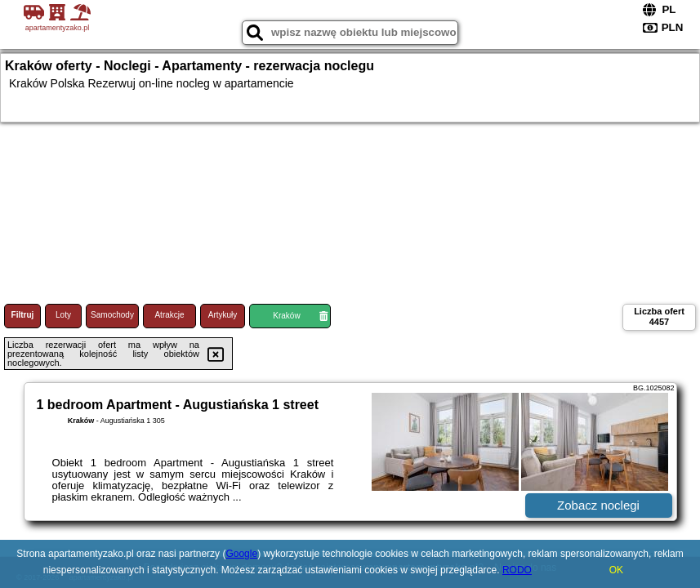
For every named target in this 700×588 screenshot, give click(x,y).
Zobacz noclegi (598, 505)
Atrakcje (169, 315)
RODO (517, 570)
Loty (63, 315)
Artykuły (223, 315)
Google (241, 554)
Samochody (112, 315)
